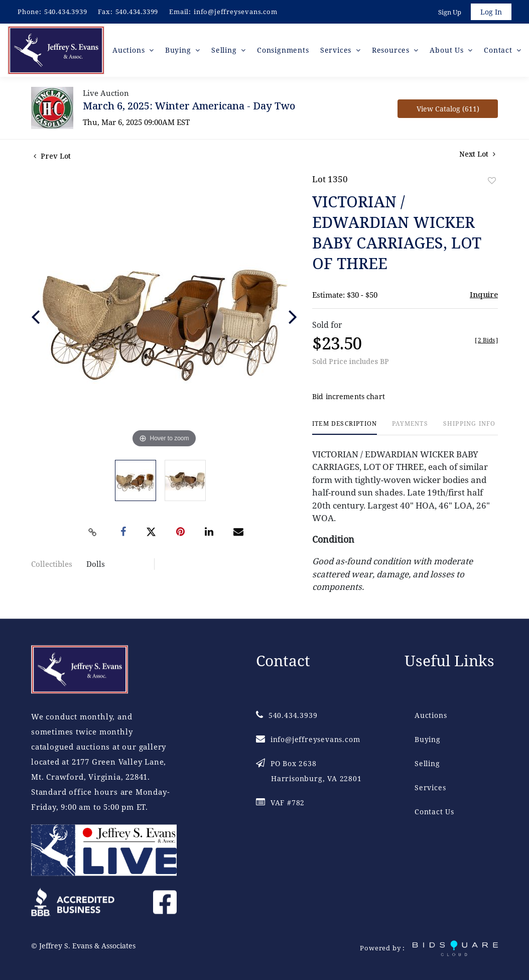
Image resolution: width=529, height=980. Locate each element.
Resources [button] (392, 50)
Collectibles (52, 564)
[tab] (345, 427)
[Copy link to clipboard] (93, 532)
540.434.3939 (66, 12)
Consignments (283, 50)
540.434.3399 (137, 12)
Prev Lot (52, 156)
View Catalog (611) (448, 109)
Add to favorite (492, 180)
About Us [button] (448, 50)
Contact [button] (499, 50)
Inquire (484, 294)
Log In (491, 12)
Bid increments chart (349, 396)
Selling (427, 763)
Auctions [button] (130, 50)
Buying (428, 739)
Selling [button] (225, 50)
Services (430, 787)
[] (486, 340)
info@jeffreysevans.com (236, 12)
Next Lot (477, 154)
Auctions (431, 715)
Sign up (450, 12)
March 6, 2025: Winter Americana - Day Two (189, 106)
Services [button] (337, 50)
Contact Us (434, 812)
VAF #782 (280, 803)
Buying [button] (179, 50)
